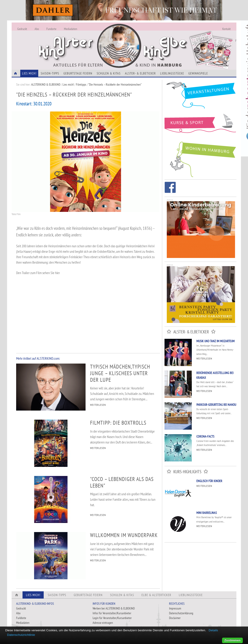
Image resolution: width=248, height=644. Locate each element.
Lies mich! (68, 84)
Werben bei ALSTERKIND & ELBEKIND (114, 608)
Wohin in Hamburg (200, 159)
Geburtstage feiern (78, 73)
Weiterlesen (204, 358)
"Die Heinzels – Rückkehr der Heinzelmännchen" (115, 84)
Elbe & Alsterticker (156, 595)
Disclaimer (175, 618)
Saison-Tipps (50, 73)
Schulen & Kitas (109, 73)
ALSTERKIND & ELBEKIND (46, 84)
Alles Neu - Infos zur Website (87, 41)
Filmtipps (81, 84)
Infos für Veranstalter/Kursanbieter (112, 613)
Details (213, 630)
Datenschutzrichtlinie (21, 635)
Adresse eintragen (103, 623)
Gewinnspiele (198, 73)
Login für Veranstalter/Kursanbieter (112, 618)
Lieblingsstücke (172, 73)
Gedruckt (22, 29)
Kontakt (226, 29)
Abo (37, 29)
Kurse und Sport (200, 126)
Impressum (175, 608)
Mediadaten (71, 29)
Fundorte (51, 29)
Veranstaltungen (200, 97)
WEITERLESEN (98, 405)
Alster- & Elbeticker (140, 73)
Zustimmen (232, 640)
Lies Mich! (29, 73)
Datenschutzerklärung (181, 613)
